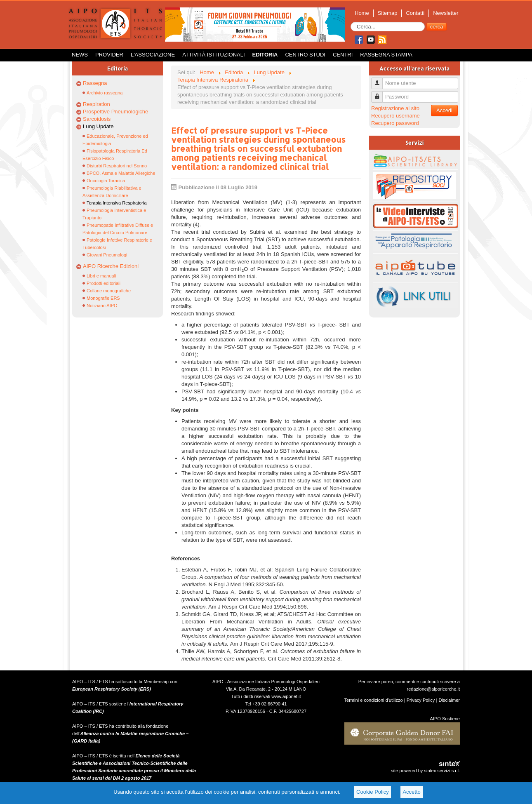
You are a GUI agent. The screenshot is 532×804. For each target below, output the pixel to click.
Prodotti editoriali (104, 283)
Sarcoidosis (97, 119)
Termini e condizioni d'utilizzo (374, 700)
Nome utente (380, 80)
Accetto (411, 792)
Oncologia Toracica (106, 181)
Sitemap (388, 13)
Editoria (265, 55)
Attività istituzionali (213, 55)
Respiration (97, 104)
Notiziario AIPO (102, 306)
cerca (437, 27)
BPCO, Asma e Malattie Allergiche (121, 173)
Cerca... (351, 22)
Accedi (444, 110)
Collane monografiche (109, 291)
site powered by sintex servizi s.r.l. (425, 771)
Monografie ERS (103, 298)
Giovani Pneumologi (107, 255)
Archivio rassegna (105, 93)
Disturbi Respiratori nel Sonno (117, 166)
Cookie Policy (373, 792)
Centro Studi (305, 55)
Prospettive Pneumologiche (115, 112)
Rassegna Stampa (386, 55)
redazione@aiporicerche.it (433, 689)
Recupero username (395, 116)
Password (380, 93)
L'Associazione (153, 55)
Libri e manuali (101, 276)
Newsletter (446, 13)
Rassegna (95, 83)
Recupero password (395, 123)
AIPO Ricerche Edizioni (111, 266)
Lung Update (98, 126)
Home (362, 13)
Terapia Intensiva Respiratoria (117, 203)
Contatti (415, 13)
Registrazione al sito (395, 108)
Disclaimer (449, 700)
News (80, 55)
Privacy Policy (421, 700)
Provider (109, 55)
